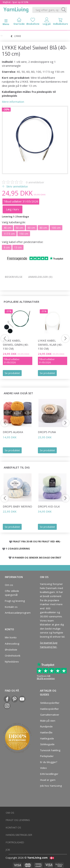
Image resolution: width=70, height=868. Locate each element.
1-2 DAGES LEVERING (18, 549)
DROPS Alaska (13, 432)
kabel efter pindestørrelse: (23, 242)
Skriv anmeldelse (17, 186)
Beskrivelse (14, 277)
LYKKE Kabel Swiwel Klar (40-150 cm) (50, 344)
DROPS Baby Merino (17, 506)
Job (8, 850)
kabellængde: (14, 222)
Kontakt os (11, 607)
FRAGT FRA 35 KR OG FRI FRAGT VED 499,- (37, 541)
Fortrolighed (15, 842)
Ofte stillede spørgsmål (12, 593)
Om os (9, 585)
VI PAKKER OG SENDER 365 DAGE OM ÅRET (37, 558)
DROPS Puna (47, 432)
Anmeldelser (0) (40, 277)
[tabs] (60, 22)
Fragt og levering (15, 601)
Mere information (13, 102)
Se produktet (12, 373)
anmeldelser (35, 182)
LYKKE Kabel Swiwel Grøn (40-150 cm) (16, 344)
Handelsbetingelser (19, 835)
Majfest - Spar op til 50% (16, 2)
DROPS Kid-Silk (49, 506)
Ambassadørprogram (17, 613)
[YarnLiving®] (16, 9)
